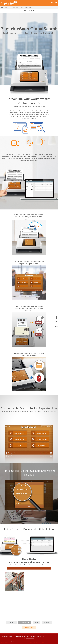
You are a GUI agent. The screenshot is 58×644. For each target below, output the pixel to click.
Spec (36, 622)
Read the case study (29, 613)
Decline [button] (13, 642)
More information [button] (30, 638)
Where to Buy (29, 627)
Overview (12, 622)
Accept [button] (37, 642)
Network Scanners (17, 7)
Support (47, 622)
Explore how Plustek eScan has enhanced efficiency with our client (29, 568)
